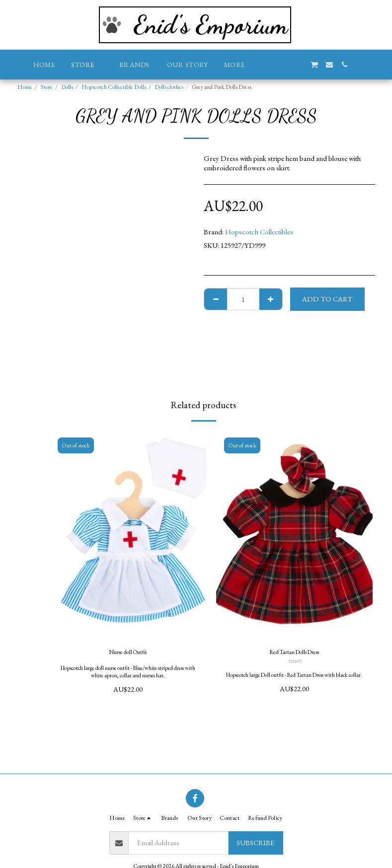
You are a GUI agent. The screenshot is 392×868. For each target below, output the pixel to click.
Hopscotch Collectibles (259, 232)
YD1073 (295, 664)
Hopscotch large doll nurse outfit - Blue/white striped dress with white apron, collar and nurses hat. (128, 675)
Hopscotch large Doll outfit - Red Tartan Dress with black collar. (294, 681)
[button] (269, 65)
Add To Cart (327, 299)
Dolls (67, 87)
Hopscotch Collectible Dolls (114, 87)
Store (47, 87)
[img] (128, 536)
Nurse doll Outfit (128, 653)
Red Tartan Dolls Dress (294, 653)
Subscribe (255, 842)
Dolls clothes (169, 87)
